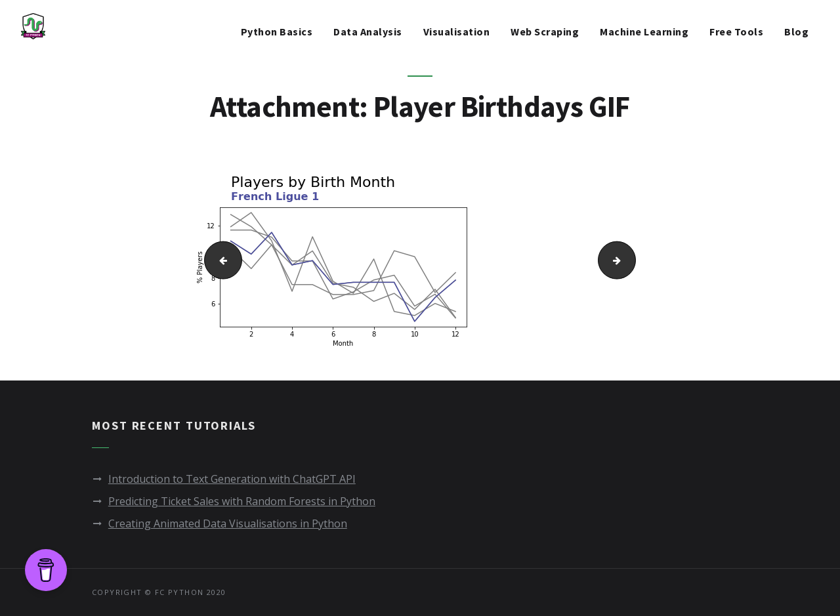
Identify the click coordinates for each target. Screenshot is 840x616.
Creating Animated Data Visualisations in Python (228, 524)
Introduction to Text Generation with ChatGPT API (232, 479)
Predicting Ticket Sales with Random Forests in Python (242, 501)
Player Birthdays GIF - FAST (631, 259)
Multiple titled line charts (218, 259)
